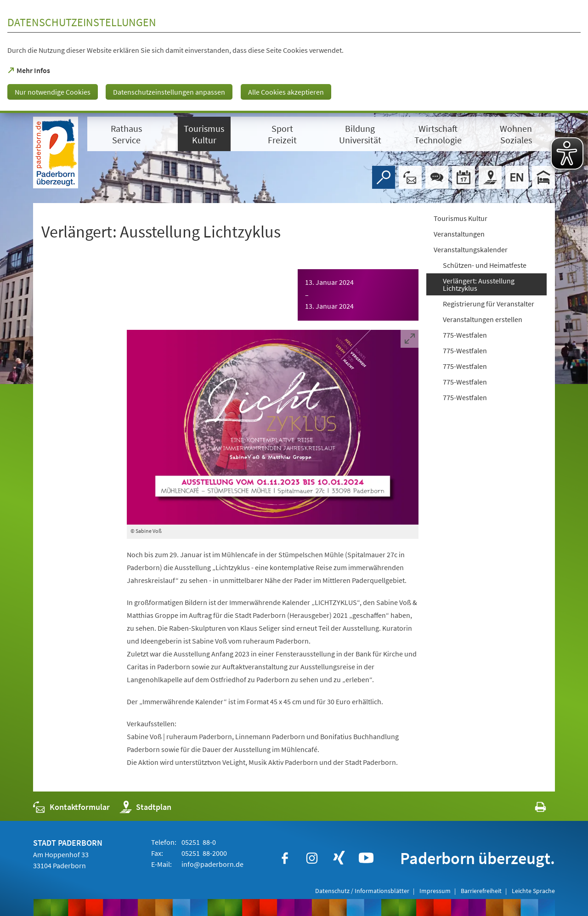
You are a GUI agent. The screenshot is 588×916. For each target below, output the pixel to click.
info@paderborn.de (212, 864)
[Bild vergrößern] (273, 427)
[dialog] (294, 57)
